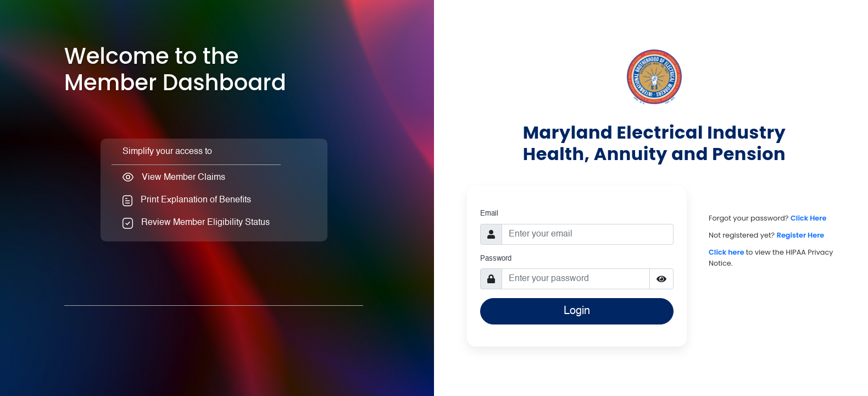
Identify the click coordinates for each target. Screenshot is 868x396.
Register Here (801, 235)
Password (496, 259)
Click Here (808, 218)
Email (489, 214)
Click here (727, 252)
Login (577, 311)
